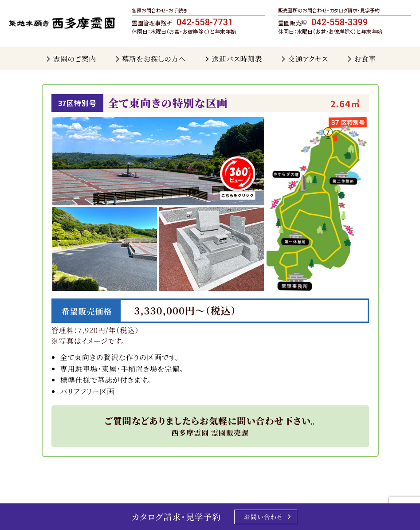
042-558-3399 (340, 22)
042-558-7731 (205, 22)
